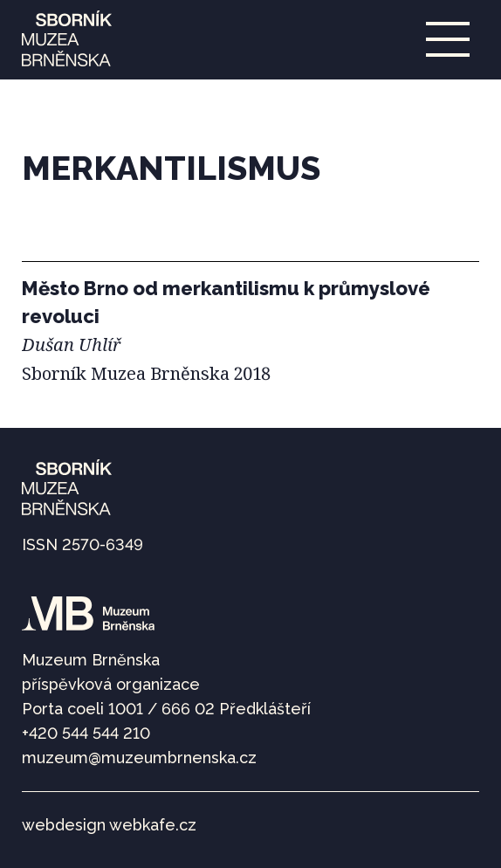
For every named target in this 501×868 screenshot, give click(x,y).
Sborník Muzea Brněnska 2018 (146, 373)
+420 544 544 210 (86, 733)
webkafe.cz (153, 825)
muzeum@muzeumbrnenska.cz (139, 758)
